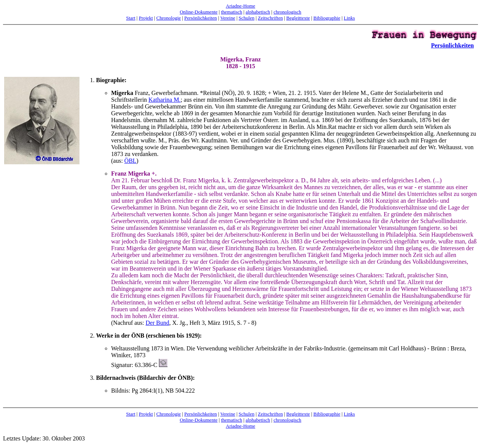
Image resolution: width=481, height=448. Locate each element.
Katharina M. (164, 100)
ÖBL (130, 161)
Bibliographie (327, 18)
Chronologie (169, 18)
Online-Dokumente (199, 12)
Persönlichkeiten (201, 18)
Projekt (146, 18)
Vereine (228, 18)
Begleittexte (298, 18)
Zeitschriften (270, 18)
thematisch (232, 12)
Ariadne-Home (241, 6)
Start (131, 18)
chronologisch (287, 12)
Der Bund (158, 323)
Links (350, 18)
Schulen (247, 18)
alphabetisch (258, 12)
